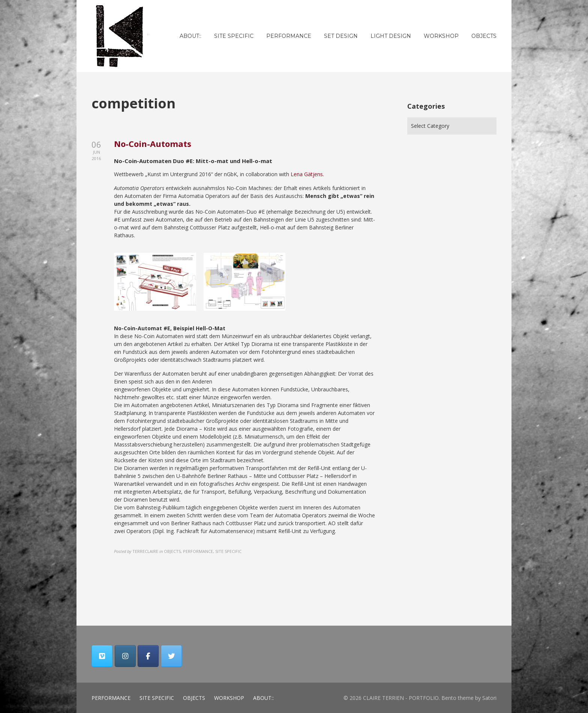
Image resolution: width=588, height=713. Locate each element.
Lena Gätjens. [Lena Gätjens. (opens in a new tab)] (307, 174)
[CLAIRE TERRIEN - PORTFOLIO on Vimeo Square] (102, 656)
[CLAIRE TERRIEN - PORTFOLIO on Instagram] (125, 656)
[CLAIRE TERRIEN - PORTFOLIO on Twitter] (171, 656)
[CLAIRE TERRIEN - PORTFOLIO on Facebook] (148, 656)
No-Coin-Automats (153, 144)
